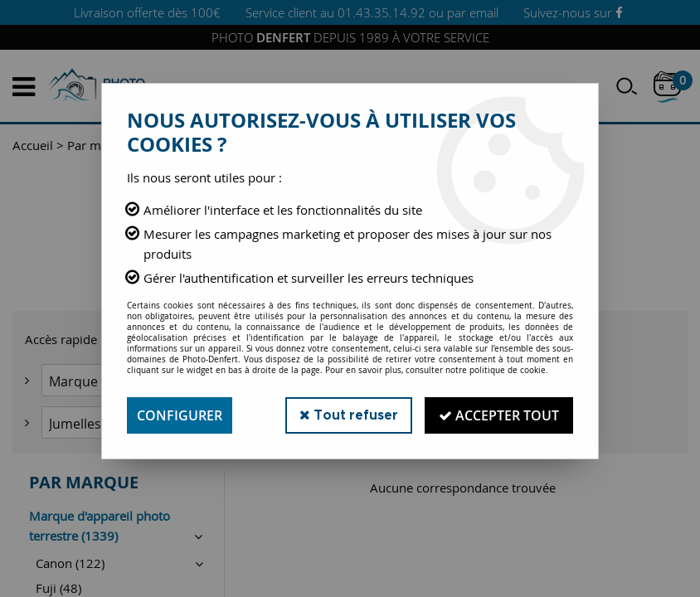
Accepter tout (499, 415)
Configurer (180, 415)
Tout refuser (349, 415)
